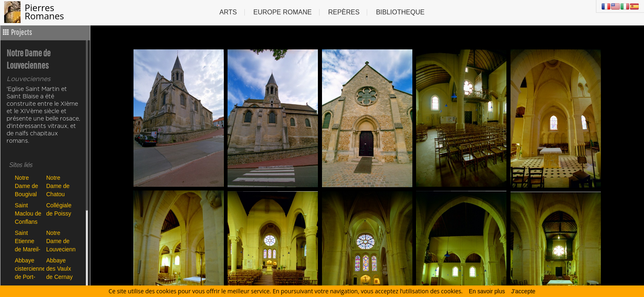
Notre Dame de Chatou (58, 186)
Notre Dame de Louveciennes (60, 241)
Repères (344, 12)
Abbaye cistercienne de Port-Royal (29, 268)
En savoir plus (487, 291)
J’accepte (523, 291)
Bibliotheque (400, 12)
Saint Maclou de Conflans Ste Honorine (28, 213)
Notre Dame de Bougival (26, 186)
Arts (228, 12)
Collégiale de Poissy (59, 209)
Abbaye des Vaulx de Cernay (60, 268)
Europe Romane (283, 12)
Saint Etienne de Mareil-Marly (28, 241)
